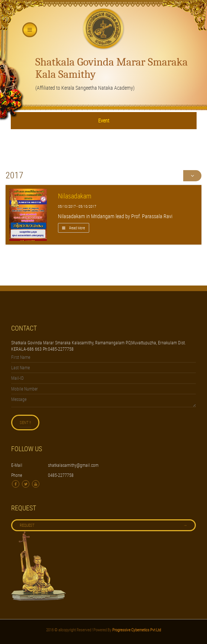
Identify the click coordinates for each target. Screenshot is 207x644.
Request (103, 525)
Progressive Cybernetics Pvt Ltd (136, 630)
